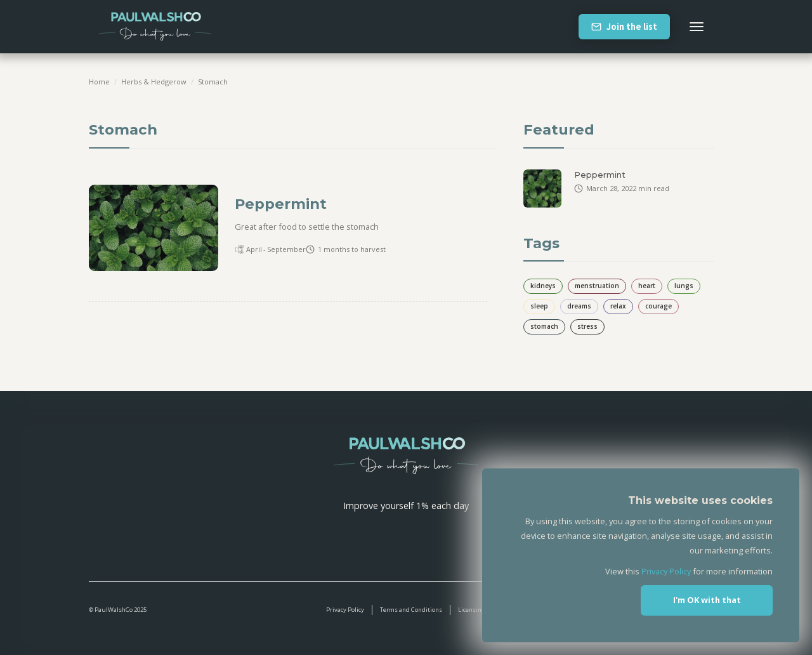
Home (99, 82)
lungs (684, 286)
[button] (697, 27)
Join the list (632, 26)
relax (618, 306)
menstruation (597, 286)
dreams (579, 306)
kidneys (543, 286)
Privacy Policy (345, 610)
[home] (155, 27)
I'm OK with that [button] (707, 600)
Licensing (472, 610)
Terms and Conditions (411, 610)
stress (587, 326)
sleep (539, 306)
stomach (213, 82)
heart (647, 286)
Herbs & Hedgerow (154, 82)
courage (658, 306)
